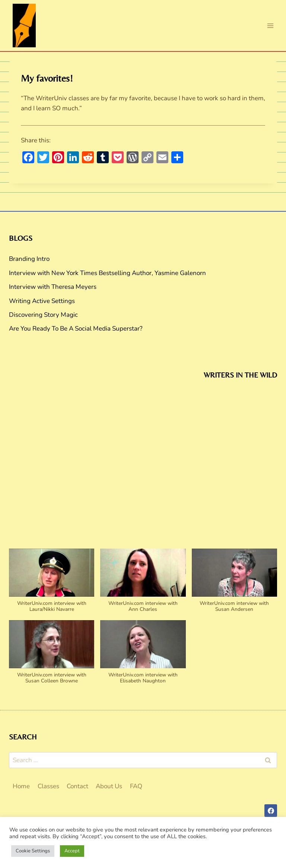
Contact (77, 786)
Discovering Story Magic (43, 315)
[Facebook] (271, 811)
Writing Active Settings (42, 301)
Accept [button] (72, 851)
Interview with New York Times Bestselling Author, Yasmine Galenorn (107, 273)
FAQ (136, 786)
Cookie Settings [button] (33, 851)
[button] (52, 584)
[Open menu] (270, 26)
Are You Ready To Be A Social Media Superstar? (76, 329)
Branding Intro (29, 259)
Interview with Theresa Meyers (53, 287)
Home (21, 786)
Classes (48, 786)
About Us (109, 786)
